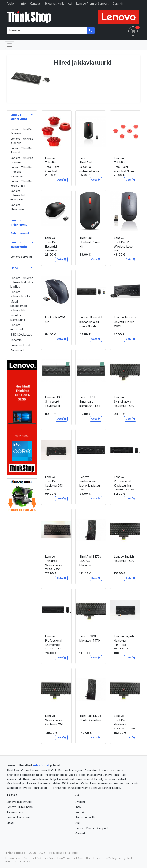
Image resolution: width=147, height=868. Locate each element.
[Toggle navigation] (10, 45)
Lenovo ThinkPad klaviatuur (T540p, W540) (124, 722)
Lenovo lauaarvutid (19, 817)
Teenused (17, 350)
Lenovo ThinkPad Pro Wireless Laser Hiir (124, 244)
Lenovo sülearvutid (19, 802)
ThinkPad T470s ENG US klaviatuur (90, 561)
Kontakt (35, 4)
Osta (61, 180)
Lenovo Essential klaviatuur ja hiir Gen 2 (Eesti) (91, 322)
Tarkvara (16, 340)
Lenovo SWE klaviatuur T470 (90, 638)
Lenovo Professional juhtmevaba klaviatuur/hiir (53, 642)
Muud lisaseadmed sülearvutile (19, 306)
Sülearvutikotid (20, 345)
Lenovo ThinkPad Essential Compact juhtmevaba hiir (55, 244)
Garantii (118, 4)
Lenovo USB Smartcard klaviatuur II (53, 401)
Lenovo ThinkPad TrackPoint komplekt (52, 164)
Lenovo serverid (21, 257)
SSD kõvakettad (21, 335)
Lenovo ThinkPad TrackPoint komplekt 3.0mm (125, 164)
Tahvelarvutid (15, 812)
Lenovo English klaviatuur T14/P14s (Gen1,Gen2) (124, 642)
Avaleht (12, 4)
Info (23, 4)
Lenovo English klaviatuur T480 (124, 559)
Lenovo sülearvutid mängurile (18, 195)
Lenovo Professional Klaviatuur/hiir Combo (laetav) (124, 483)
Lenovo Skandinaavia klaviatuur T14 (54, 720)
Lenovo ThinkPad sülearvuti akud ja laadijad (22, 282)
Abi (70, 4)
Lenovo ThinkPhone (20, 807)
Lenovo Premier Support (92, 4)
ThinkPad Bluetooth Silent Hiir (90, 242)
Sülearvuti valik (54, 4)
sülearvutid (41, 765)
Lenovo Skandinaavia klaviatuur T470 (124, 401)
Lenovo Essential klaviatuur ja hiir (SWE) (125, 322)
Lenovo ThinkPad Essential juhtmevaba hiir (89, 164)
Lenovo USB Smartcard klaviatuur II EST (90, 401)
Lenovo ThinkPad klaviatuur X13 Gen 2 (54, 483)
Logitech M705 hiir (55, 320)
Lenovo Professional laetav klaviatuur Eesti (90, 483)
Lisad (10, 823)
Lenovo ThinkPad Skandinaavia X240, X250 (53, 562)
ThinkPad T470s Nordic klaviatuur (90, 718)
